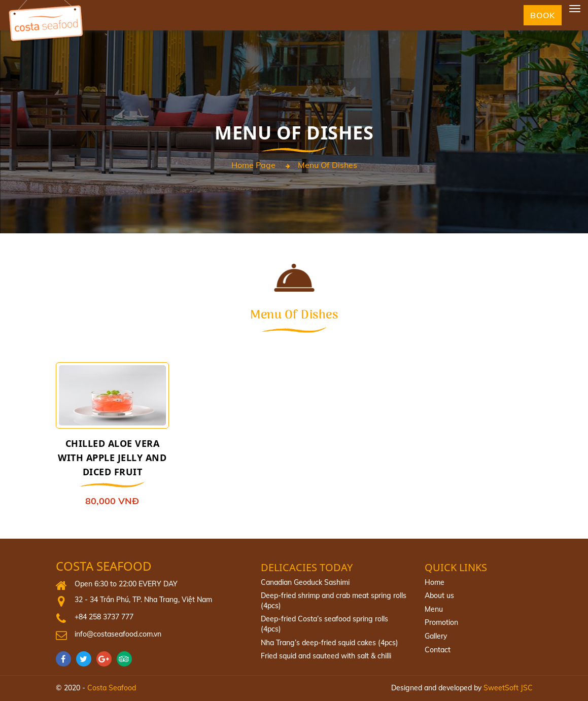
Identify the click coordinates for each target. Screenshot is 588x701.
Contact (438, 650)
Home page (253, 165)
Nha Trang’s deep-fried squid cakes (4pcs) (330, 643)
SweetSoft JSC (508, 688)
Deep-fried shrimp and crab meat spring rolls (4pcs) (334, 601)
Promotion (441, 622)
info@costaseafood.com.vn (118, 634)
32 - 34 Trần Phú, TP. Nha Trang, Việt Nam (143, 600)
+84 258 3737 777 (104, 617)
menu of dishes (327, 165)
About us (439, 595)
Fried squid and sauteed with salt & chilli (326, 656)
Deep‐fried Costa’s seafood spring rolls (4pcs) (324, 624)
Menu (434, 609)
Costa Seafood (104, 566)
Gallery (436, 636)
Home (435, 582)
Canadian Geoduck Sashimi (305, 582)
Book (543, 15)
